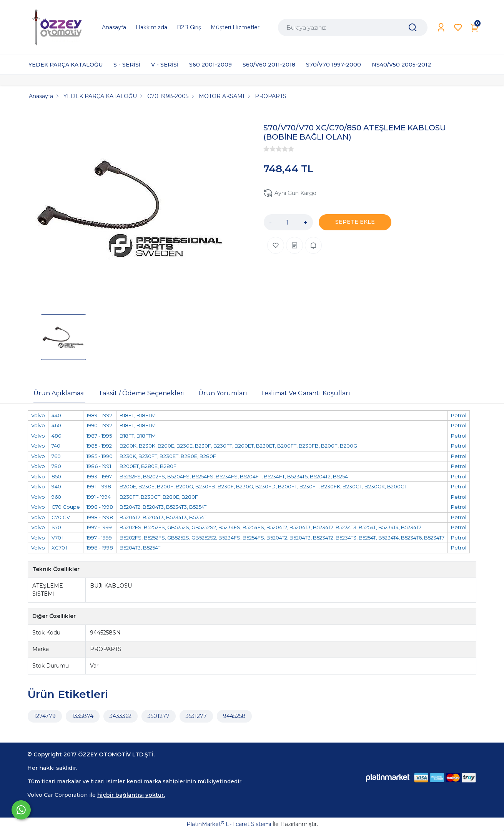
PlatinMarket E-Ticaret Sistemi (229, 824)
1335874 (83, 716)
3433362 (121, 716)
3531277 (196, 716)
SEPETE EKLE (355, 222)
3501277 (159, 716)
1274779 (45, 716)
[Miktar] (288, 222)
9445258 (234, 716)
